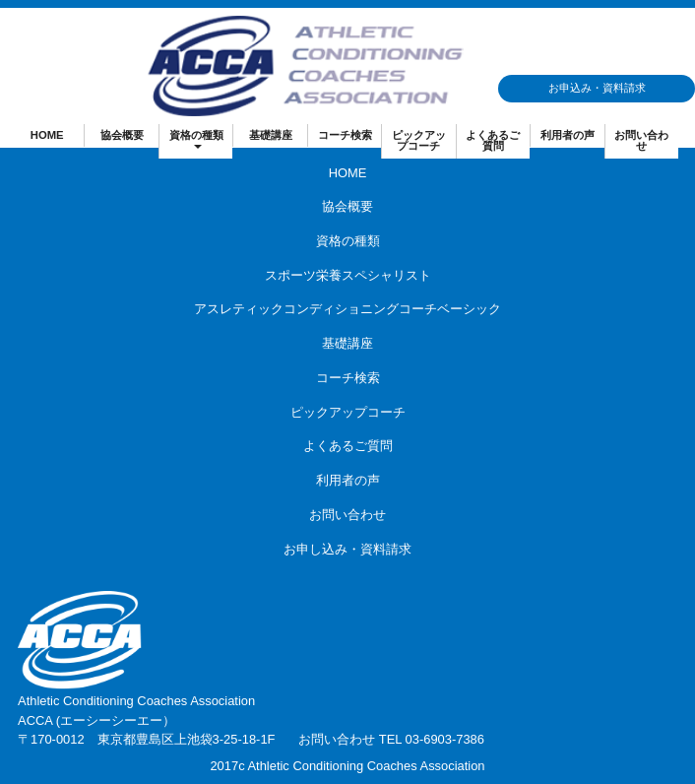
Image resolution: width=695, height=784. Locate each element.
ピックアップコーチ (419, 140)
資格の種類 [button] (196, 139)
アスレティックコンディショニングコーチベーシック (347, 309)
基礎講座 (271, 135)
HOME (47, 135)
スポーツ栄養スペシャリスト (348, 275)
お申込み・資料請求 (597, 88)
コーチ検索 (345, 135)
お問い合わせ (641, 140)
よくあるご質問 (493, 140)
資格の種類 (348, 241)
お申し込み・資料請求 (347, 549)
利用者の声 (568, 135)
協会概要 (122, 135)
